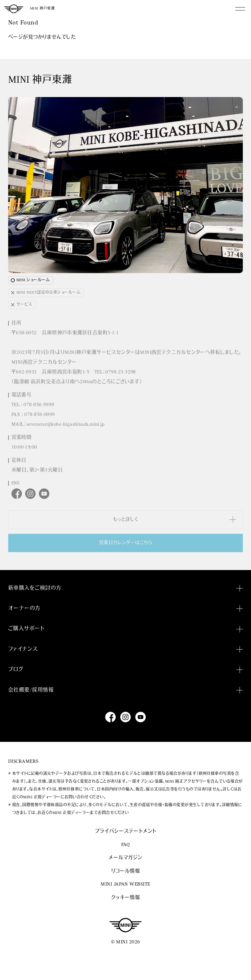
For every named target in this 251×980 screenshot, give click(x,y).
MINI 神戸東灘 (42, 9)
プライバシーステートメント (126, 832)
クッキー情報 (126, 898)
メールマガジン (125, 858)
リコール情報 (126, 871)
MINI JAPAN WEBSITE (125, 884)
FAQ (125, 845)
